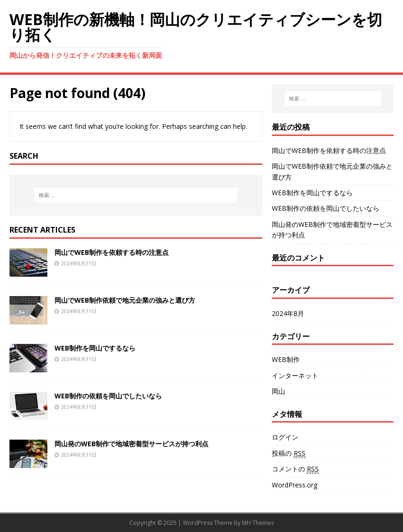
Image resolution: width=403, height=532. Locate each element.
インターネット (295, 375)
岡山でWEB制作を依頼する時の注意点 (112, 252)
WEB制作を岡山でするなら (95, 348)
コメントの (295, 469)
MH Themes (258, 523)
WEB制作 (286, 359)
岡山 (278, 391)
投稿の (289, 453)
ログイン (285, 437)
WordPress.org (295, 485)
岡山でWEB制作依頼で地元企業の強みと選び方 (125, 300)
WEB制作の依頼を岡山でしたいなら (108, 396)
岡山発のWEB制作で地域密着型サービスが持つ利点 (131, 444)
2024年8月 (288, 313)
